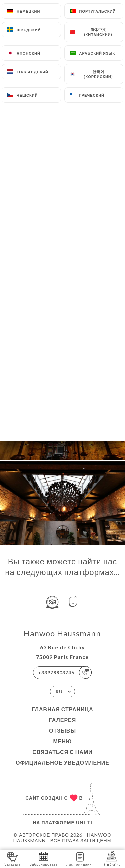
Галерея (63, 720)
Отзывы (62, 730)
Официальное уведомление (62, 762)
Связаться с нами (62, 752)
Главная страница (62, 709)
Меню (62, 741)
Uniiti (84, 822)
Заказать (12, 858)
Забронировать (44, 858)
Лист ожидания (80, 858)
